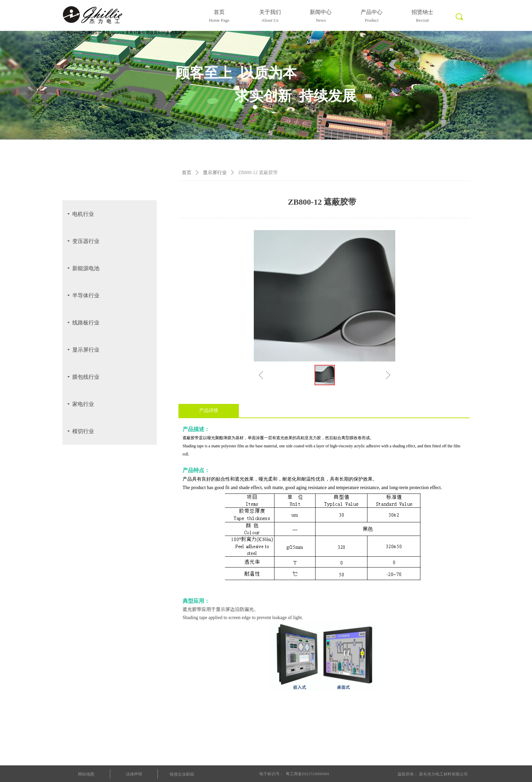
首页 (187, 173)
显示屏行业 (215, 173)
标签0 (459, 21)
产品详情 (209, 411)
